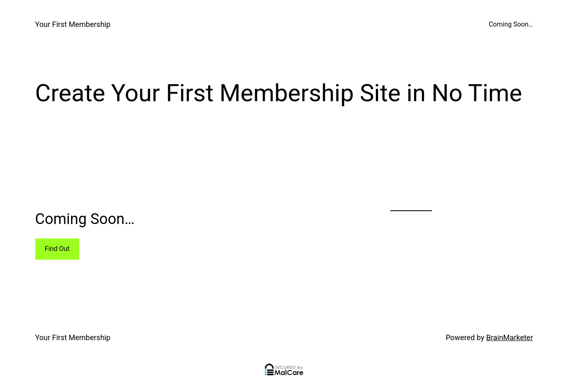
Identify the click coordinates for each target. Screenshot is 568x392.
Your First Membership (73, 24)
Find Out (57, 249)
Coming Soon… (511, 24)
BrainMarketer (510, 337)
